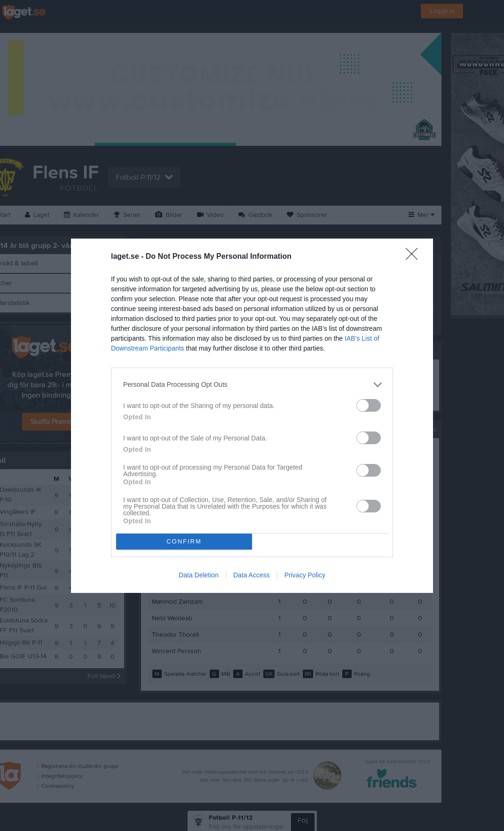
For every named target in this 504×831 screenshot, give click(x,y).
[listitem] (252, 385)
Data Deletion (199, 575)
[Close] (415, 257)
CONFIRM (184, 541)
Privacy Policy (305, 575)
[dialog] (252, 416)
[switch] (369, 405)
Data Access (252, 575)
